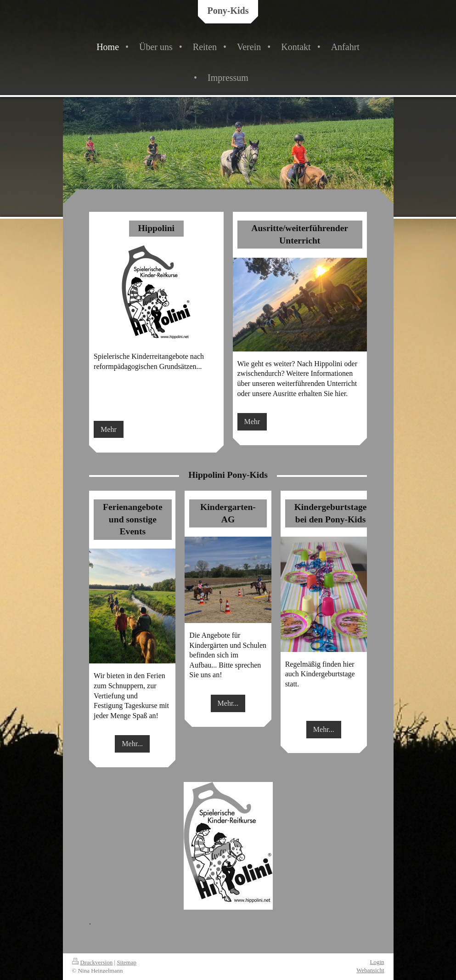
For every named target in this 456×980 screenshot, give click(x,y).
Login (377, 962)
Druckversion (93, 962)
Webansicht (370, 970)
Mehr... (132, 744)
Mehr (109, 429)
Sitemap (127, 962)
